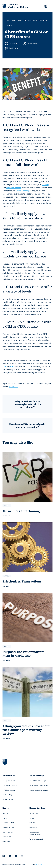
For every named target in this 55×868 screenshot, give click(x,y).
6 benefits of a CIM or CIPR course (36, 20)
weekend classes (14, 188)
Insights (13, 20)
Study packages (8, 795)
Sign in (46, 6)
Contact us (7, 842)
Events (5, 818)
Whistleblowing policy (37, 839)
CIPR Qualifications (9, 790)
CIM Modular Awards (10, 786)
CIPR (13, 366)
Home (7, 20)
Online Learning (23, 191)
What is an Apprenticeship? (39, 786)
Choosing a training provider (39, 790)
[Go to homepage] (5, 762)
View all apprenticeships (38, 781)
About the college (9, 823)
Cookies (32, 823)
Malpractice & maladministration (40, 833)
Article (20, 20)
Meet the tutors (8, 832)
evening (45, 185)
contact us (13, 387)
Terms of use (34, 813)
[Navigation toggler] (51, 6)
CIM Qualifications (9, 781)
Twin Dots (39, 865)
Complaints (34, 828)
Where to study (8, 800)
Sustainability (7, 837)
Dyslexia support (8, 828)
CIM (4, 366)
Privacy (32, 818)
